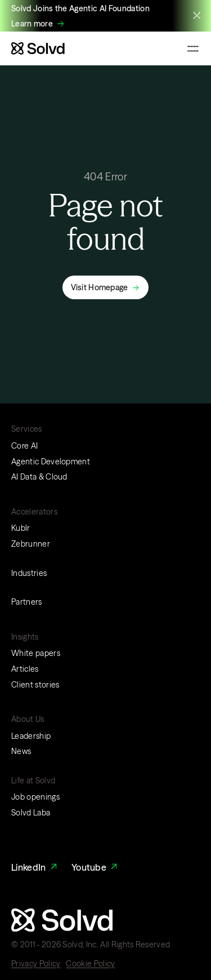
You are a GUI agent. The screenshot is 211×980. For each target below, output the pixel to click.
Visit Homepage (100, 287)
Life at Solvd (33, 781)
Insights (25, 637)
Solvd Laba (31, 813)
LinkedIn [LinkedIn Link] (35, 868)
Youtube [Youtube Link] (96, 868)
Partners (27, 602)
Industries (29, 573)
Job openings (35, 797)
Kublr (21, 528)
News (21, 751)
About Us (28, 719)
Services (27, 429)
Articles (25, 669)
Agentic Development (51, 462)
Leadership (31, 736)
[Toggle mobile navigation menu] (193, 48)
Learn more (32, 24)
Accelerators (34, 512)
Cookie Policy (90, 964)
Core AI (24, 446)
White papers (36, 653)
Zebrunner (31, 544)
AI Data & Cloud (39, 477)
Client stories (35, 685)
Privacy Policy (36, 964)
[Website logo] (38, 48)
